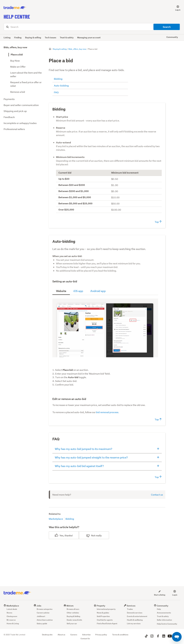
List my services (134, 624)
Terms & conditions (120, 635)
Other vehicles (73, 613)
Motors (69, 606)
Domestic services (135, 613)
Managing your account (89, 37)
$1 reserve (11, 620)
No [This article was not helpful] (93, 535)
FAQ (56, 92)
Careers (74, 635)
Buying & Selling (73, 616)
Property (100, 606)
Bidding (58, 79)
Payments (9, 99)
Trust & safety (67, 37)
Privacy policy (101, 635)
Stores (9, 613)
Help (159, 609)
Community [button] (172, 37)
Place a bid (17, 55)
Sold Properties (103, 616)
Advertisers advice (45, 620)
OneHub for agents (105, 620)
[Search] (92, 27)
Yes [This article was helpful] (61, 535)
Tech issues (50, 37)
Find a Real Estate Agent (107, 624)
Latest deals (12, 609)
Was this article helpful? (64, 527)
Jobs (37, 606)
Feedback (9, 117)
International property (106, 609)
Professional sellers (14, 129)
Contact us (157, 495)
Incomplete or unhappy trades (20, 123)
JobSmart (41, 616)
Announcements (164, 613)
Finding (18, 37)
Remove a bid (18, 92)
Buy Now (15, 61)
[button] (176, 8)
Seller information (164, 620)
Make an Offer (18, 67)
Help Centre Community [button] (167, 624)
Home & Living (13, 624)
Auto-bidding (61, 85)
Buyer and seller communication (21, 105)
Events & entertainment (137, 616)
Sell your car (72, 624)
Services (130, 606)
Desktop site (47, 635)
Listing (7, 37)
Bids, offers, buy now (15, 47)
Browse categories (45, 609)
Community (161, 606)
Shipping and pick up (15, 111)
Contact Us (85, 639)
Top (158, 222)
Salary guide (42, 624)
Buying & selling (33, 37)
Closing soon (12, 616)
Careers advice (43, 613)
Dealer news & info (74, 620)
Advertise (86, 635)
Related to (55, 514)
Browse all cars (73, 609)
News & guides (103, 613)
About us (61, 635)
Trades (130, 609)
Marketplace (56, 519)
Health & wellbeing (135, 620)
